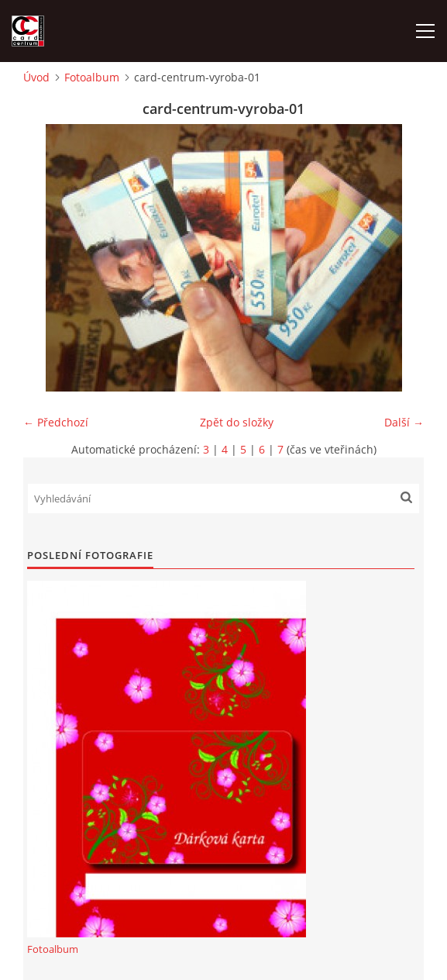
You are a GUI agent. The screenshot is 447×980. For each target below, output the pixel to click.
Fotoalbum (92, 77)
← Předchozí (56, 422)
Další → (404, 422)
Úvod (36, 77)
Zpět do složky (237, 422)
